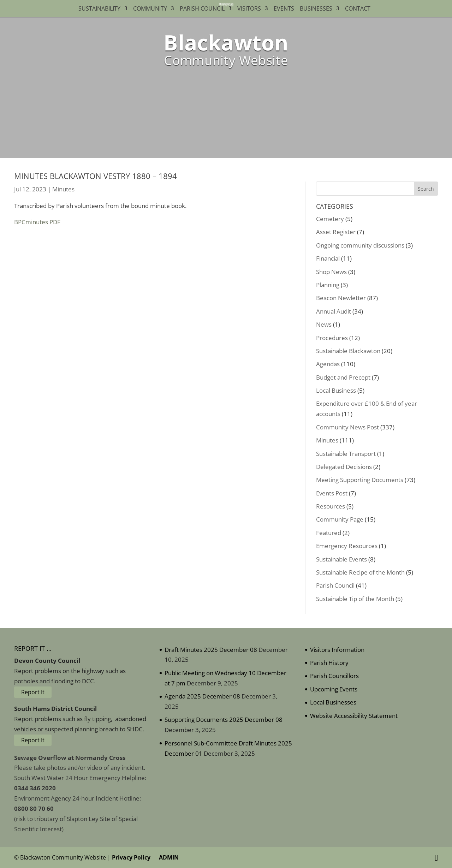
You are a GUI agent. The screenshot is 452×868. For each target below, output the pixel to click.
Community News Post (347, 427)
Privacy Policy (131, 857)
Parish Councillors (334, 676)
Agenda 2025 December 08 (202, 696)
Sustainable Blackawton (348, 351)
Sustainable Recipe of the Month (360, 572)
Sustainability (99, 9)
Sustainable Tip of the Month (355, 599)
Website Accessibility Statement (354, 716)
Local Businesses (333, 702)
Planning (328, 285)
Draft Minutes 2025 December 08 (211, 650)
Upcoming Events (334, 689)
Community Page (340, 519)
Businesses (316, 9)
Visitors (249, 9)
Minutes (63, 189)
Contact (359, 9)
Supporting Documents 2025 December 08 (224, 720)
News (324, 324)
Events (284, 9)
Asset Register (336, 232)
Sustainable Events (341, 559)
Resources (331, 506)
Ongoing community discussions (360, 245)
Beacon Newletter (341, 298)
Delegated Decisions (344, 467)
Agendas (328, 364)
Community (150, 9)
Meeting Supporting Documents (360, 480)
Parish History (329, 663)
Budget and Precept (343, 377)
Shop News (331, 272)
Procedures (332, 338)
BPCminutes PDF (37, 222)
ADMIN (167, 857)
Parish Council (202, 9)
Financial (328, 258)
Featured (329, 533)
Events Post (332, 493)
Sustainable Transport (346, 454)
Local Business (336, 390)
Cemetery (330, 219)
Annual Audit (334, 311)
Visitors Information (337, 650)
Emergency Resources (347, 546)
